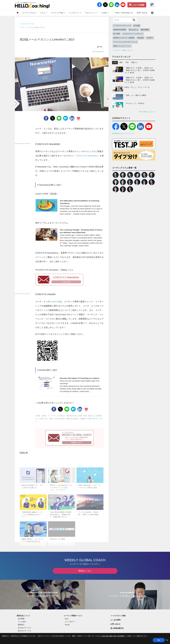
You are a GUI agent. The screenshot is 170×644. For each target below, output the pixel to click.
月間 (127, 62)
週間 (121, 62)
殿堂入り (134, 62)
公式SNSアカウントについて (123, 133)
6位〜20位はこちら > (147, 112)
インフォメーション (27, 24)
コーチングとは (29, 13)
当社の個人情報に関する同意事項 (113, 636)
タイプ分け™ (70, 622)
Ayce (67, 619)
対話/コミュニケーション (122, 46)
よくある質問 (115, 621)
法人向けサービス (25, 628)
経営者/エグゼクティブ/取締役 (124, 38)
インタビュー (75, 13)
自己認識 (137, 26)
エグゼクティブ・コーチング (133, 34)
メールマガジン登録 (118, 616)
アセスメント (91, 13)
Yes (159, 640)
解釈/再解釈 (145, 30)
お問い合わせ (142, 13)
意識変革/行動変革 (120, 30)
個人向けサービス (25, 632)
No (167, 640)
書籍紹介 (21, 625)
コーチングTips (58, 13)
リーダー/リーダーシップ (122, 26)
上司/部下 (150, 38)
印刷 (100, 47)
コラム (44, 13)
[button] (152, 13)
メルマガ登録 (137, 5)
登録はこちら (85, 572)
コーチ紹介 (22, 622)
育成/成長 (140, 38)
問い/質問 (117, 34)
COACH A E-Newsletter (87, 156)
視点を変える (134, 30)
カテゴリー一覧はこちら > (123, 50)
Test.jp (67, 625)
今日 (115, 62)
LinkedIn (54, 302)
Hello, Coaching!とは (124, 13)
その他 (105, 13)
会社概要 (21, 619)
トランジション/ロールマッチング (125, 42)
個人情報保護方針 (117, 629)
